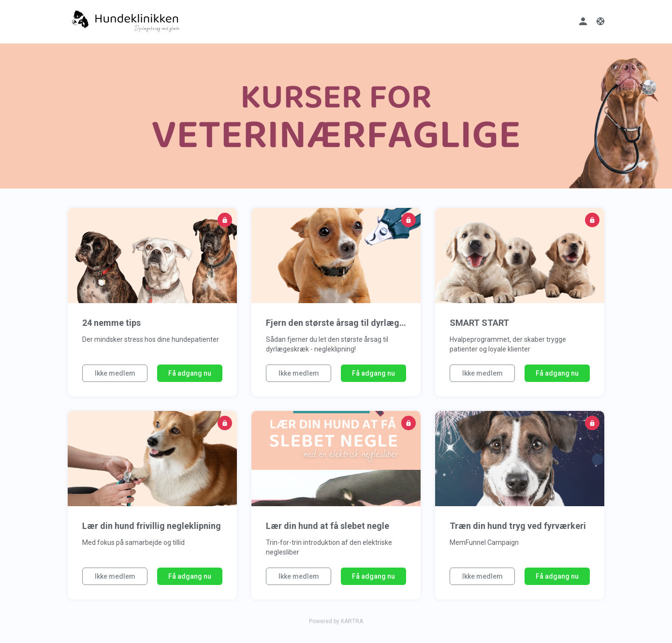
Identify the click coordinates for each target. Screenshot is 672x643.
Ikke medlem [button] (115, 373)
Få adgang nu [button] (190, 373)
